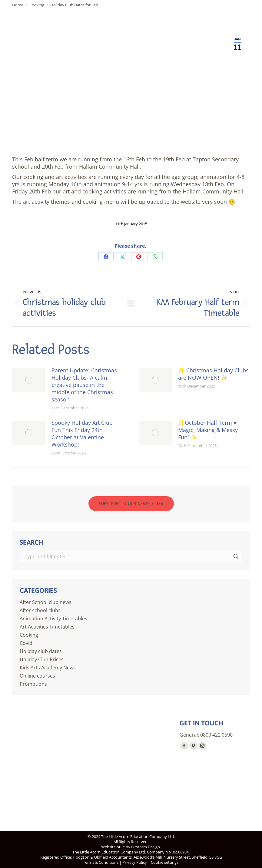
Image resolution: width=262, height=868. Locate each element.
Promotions (33, 684)
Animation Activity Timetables (53, 619)
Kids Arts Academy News (48, 668)
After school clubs (40, 610)
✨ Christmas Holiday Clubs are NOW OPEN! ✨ (213, 374)
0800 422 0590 (216, 735)
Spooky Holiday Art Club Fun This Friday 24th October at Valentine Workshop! (82, 434)
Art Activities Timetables (47, 627)
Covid (26, 643)
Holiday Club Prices (42, 659)
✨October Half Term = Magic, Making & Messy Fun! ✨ (208, 430)
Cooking (29, 635)
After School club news (46, 602)
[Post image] (29, 380)
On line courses (37, 676)
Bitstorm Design (146, 847)
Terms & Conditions (101, 862)
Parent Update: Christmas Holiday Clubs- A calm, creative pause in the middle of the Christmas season (84, 385)
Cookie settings (165, 862)
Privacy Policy (135, 862)
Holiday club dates (41, 651)
